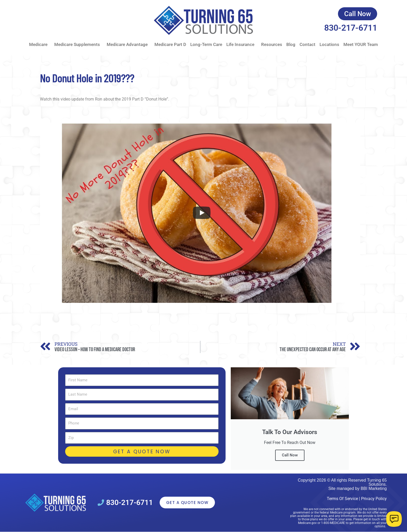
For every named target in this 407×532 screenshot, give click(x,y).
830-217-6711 (351, 28)
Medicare (40, 45)
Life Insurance (242, 45)
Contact (307, 44)
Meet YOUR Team (361, 44)
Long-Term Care (206, 44)
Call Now (290, 455)
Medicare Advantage (128, 45)
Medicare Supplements (78, 45)
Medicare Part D (170, 44)
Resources (272, 44)
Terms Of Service (342, 499)
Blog (291, 44)
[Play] (202, 213)
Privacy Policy (374, 499)
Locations (329, 44)
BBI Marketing (374, 488)
